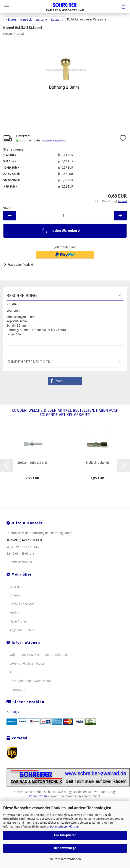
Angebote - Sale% (22, 630)
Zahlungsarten (16, 712)
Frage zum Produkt (20, 265)
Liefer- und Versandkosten (28, 664)
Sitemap (15, 595)
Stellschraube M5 (97, 463)
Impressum (17, 690)
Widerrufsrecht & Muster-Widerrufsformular (40, 655)
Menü (6, 7)
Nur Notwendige (65, 848)
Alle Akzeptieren (65, 835)
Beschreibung (22, 295)
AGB (12, 672)
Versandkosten (39, 796)
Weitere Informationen (65, 859)
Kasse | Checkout (22, 604)
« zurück (26, 20)
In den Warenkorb (60, 230)
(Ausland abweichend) (54, 141)
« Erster (11, 20)
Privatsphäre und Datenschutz (31, 681)
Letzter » (57, 20)
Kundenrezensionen (29, 362)
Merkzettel (17, 613)
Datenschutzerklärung (64, 827)
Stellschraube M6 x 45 (32, 463)
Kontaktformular (21, 562)
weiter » (41, 20)
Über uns (16, 587)
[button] (65, 381)
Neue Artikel (18, 622)
